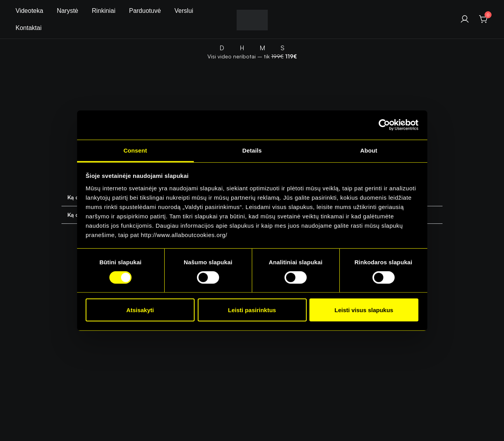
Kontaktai (29, 28)
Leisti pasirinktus (252, 310)
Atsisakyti (140, 310)
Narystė (68, 11)
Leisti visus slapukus (364, 310)
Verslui (184, 11)
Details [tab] (252, 150)
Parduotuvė (145, 11)
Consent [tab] (135, 150)
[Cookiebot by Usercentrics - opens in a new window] (384, 125)
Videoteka (29, 11)
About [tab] (369, 150)
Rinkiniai (104, 11)
